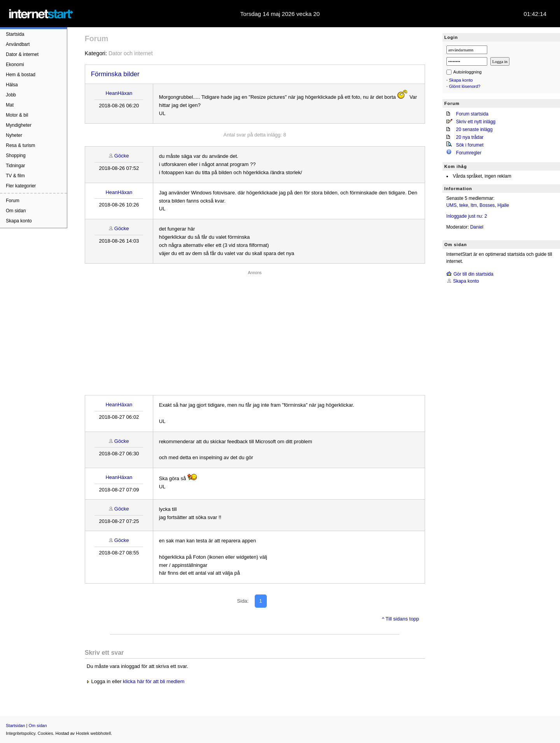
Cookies (45, 733)
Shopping (16, 156)
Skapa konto (19, 221)
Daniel (477, 227)
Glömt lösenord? (465, 86)
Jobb (11, 95)
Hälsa (12, 85)
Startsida (15, 34)
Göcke (122, 156)
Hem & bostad (21, 75)
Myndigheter (19, 125)
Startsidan (16, 726)
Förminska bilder (115, 74)
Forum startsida (472, 114)
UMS (452, 205)
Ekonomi (15, 65)
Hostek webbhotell (93, 733)
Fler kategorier (21, 186)
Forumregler (469, 153)
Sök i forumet (470, 145)
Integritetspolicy (21, 733)
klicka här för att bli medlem (154, 681)
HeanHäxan (119, 93)
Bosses (487, 205)
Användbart (18, 44)
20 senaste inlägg (474, 129)
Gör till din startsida (473, 274)
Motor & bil (17, 115)
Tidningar (16, 166)
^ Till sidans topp (401, 619)
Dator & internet (22, 54)
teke (464, 205)
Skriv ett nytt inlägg (476, 122)
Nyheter (14, 135)
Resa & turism (20, 145)
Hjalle (503, 205)
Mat (10, 105)
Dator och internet (131, 53)
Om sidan (16, 211)
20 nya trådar (470, 137)
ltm (474, 205)
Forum (13, 201)
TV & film (15, 176)
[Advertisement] (255, 331)
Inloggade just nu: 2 (467, 216)
